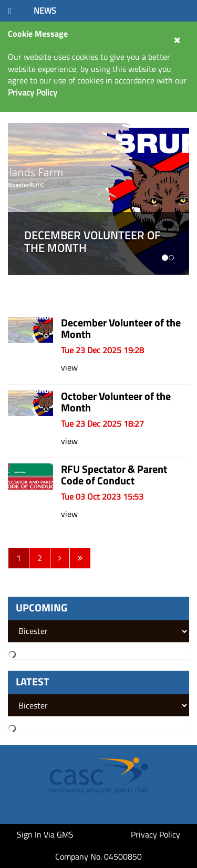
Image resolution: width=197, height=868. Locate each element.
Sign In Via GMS (45, 834)
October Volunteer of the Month (116, 402)
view (69, 367)
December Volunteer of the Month (121, 328)
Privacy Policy (155, 834)
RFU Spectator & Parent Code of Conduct (114, 475)
